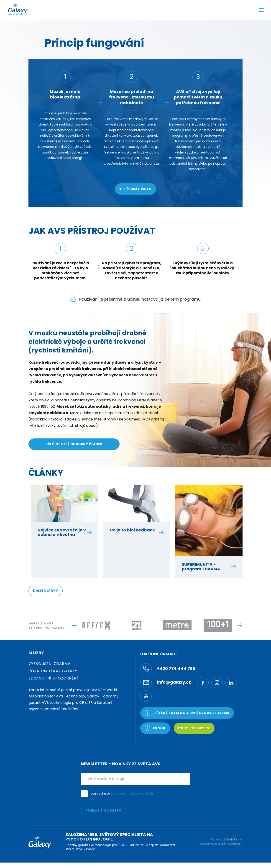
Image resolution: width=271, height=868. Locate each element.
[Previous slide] (74, 625)
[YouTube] (146, 696)
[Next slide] (239, 625)
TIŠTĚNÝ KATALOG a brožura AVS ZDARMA (187, 713)
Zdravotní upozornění (53, 678)
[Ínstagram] (217, 683)
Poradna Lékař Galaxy (53, 671)
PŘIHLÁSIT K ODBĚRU (103, 810)
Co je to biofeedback (134, 530)
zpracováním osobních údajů (132, 794)
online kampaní (231, 844)
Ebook (155, 728)
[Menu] (261, 11)
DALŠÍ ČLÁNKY (45, 591)
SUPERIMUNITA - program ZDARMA (206, 567)
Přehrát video (135, 189)
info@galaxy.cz (166, 682)
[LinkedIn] (231, 683)
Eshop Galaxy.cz (194, 728)
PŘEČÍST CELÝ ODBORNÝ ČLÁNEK (74, 444)
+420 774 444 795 (168, 669)
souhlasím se (122, 794)
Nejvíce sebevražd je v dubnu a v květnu (62, 532)
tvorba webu (208, 844)
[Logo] (18, 9)
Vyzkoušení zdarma (50, 664)
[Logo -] (96, 625)
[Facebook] (203, 683)
